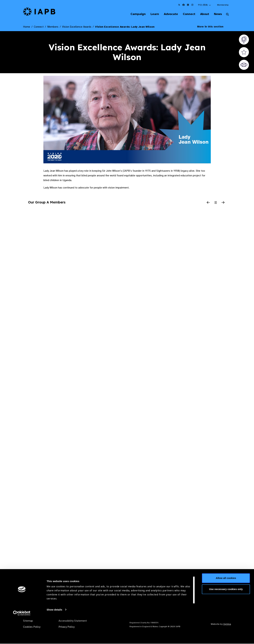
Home (27, 27)
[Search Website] (227, 15)
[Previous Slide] (208, 203)
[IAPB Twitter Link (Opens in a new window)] (179, 5)
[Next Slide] (223, 203)
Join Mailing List (213, 588)
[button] (205, 5)
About (203, 14)
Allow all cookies (226, 603)
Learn (151, 14)
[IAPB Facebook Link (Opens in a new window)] (184, 5)
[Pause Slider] (216, 203)
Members (53, 27)
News (217, 14)
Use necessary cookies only (226, 613)
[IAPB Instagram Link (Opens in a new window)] (192, 5)
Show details (54, 634)
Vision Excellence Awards (77, 27)
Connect (187, 14)
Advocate (168, 14)
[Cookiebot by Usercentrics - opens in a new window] (22, 637)
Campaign (133, 14)
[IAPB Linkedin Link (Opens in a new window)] (188, 5)
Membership (223, 5)
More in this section (213, 27)
